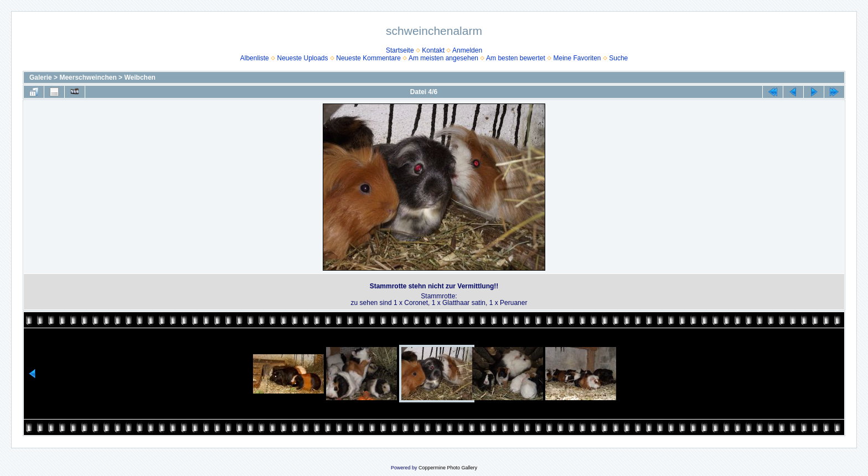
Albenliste (255, 58)
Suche (618, 58)
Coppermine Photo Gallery (448, 468)
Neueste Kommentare (368, 58)
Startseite (400, 50)
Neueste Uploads (302, 58)
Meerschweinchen (88, 77)
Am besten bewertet (516, 58)
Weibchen (139, 77)
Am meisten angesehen (443, 58)
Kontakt (433, 50)
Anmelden (467, 50)
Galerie (41, 77)
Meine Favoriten (577, 58)
